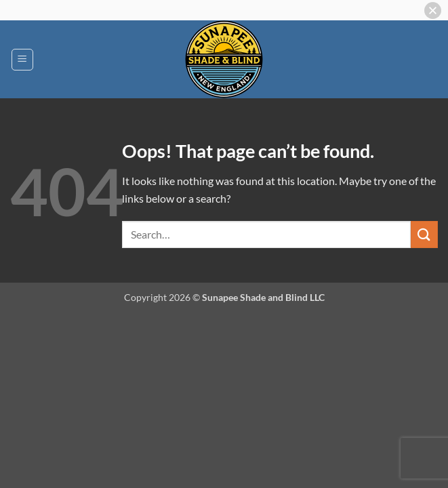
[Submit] (424, 234)
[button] (22, 60)
